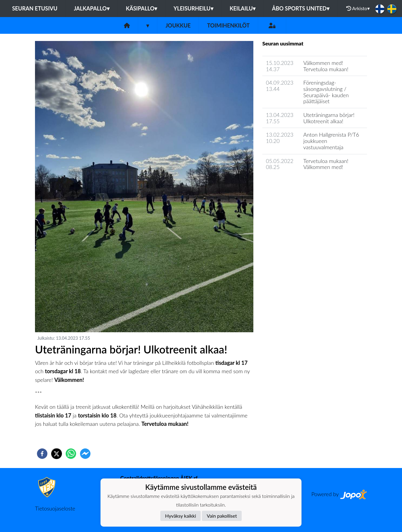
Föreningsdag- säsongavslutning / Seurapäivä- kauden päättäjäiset (326, 92)
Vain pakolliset (222, 516)
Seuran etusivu (35, 8)
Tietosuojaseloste (55, 508)
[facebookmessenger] (85, 454)
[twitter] (57, 454)
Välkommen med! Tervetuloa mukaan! (326, 66)
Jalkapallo (92, 8)
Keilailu (243, 8)
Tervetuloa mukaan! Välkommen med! (326, 164)
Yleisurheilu (193, 8)
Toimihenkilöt (228, 25)
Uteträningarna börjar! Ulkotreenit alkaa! (329, 118)
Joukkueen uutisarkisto (293, 184)
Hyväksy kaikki (181, 516)
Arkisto (358, 8)
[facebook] (42, 454)
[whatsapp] (71, 454)
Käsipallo (142, 8)
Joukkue (178, 25)
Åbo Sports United (301, 8)
